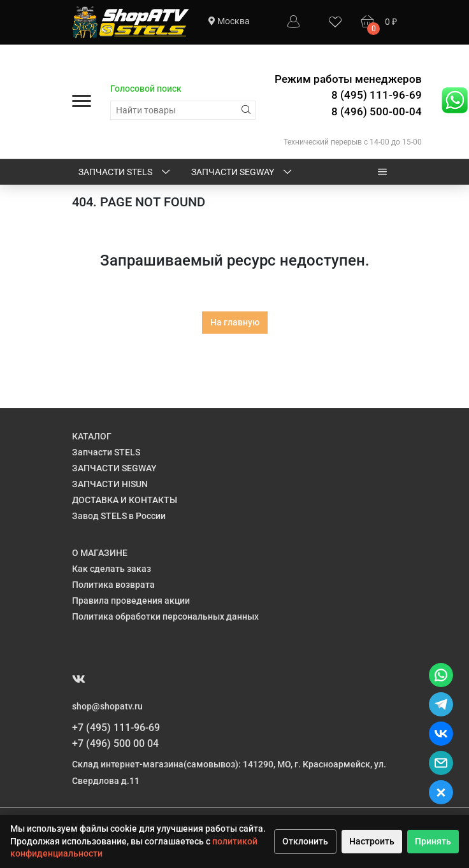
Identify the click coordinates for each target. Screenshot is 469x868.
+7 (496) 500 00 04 (115, 743)
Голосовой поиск (146, 89)
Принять (433, 841)
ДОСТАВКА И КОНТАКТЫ (125, 500)
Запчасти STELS (125, 173)
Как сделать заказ (112, 569)
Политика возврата (113, 585)
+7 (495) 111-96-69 (116, 728)
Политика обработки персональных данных (165, 616)
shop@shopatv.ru (107, 706)
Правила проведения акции (131, 601)
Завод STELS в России (119, 516)
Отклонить (305, 841)
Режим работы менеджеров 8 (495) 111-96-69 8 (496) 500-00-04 (348, 95)
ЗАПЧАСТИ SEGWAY (242, 173)
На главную (235, 322)
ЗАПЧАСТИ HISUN (110, 484)
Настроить (372, 841)
